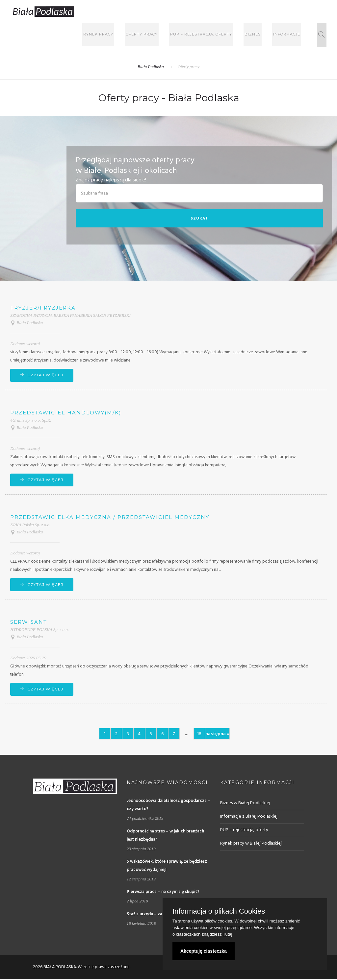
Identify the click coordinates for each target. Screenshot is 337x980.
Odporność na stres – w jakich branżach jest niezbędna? (165, 836)
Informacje (291, 35)
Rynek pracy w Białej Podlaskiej (251, 844)
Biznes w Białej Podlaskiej (245, 804)
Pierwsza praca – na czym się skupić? (163, 892)
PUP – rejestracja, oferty (209, 35)
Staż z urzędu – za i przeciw (154, 914)
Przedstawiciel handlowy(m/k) (66, 413)
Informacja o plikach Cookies (219, 911)
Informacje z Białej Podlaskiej (249, 817)
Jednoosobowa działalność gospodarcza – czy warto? (168, 805)
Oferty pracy (152, 35)
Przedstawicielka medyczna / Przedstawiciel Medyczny (110, 517)
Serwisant (29, 622)
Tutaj (227, 934)
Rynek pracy (110, 35)
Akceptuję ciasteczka (204, 951)
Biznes (259, 35)
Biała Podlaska (151, 67)
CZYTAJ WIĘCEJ (46, 375)
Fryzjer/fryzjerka (43, 308)
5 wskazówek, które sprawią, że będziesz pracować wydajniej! (167, 866)
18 (199, 735)
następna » (217, 735)
